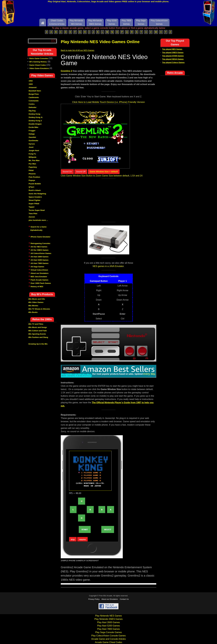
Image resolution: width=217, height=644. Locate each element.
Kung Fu (32, 154)
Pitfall (31, 170)
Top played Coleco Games (173, 62)
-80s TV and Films (36, 324)
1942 (31, 81)
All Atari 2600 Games (40, 257)
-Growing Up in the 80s (38, 344)
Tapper (32, 207)
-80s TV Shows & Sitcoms (39, 309)
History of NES (37, 287)
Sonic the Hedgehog (37, 194)
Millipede (33, 157)
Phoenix (32, 174)
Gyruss (32, 144)
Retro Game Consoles (39, 58)
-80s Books (33, 312)
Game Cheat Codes (38, 65)
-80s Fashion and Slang (38, 337)
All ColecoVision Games (41, 253)
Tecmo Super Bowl (37, 210)
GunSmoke (33, 141)
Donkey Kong (34, 114)
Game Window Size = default (104, 172)
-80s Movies (33, 306)
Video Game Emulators (39, 68)
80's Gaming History (38, 62)
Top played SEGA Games (173, 59)
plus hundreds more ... (38, 220)
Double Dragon (35, 124)
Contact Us (124, 599)
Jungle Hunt (34, 150)
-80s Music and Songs (37, 327)
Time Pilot (33, 214)
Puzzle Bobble (35, 184)
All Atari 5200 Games (40, 260)
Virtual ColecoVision (39, 270)
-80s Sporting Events (37, 334)
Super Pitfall (34, 204)
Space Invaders (35, 197)
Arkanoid (33, 87)
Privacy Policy (94, 599)
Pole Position (34, 177)
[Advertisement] (108, 11)
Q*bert (31, 187)
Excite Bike (33, 127)
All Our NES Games (39, 247)
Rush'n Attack (35, 190)
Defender (33, 107)
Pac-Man (32, 164)
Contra (32, 104)
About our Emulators (40, 273)
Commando (34, 101)
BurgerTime (34, 94)
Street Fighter (35, 200)
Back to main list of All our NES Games (77, 50)
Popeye (32, 180)
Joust (31, 147)
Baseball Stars (35, 91)
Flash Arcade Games (39, 280)
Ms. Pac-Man (34, 160)
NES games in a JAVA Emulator (108, 266)
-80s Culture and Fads (37, 331)
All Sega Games (37, 267)
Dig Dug (32, 111)
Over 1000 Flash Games (41, 283)
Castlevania (34, 97)
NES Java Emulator (39, 277)
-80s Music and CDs (36, 299)
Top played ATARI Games (173, 56)
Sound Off (81, 172)
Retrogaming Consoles (40, 243)
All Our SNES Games (40, 250)
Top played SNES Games (173, 52)
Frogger (32, 131)
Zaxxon (32, 217)
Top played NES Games (172, 49)
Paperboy (33, 167)
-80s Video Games (36, 302)
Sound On (67, 172)
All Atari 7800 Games (40, 263)
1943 (31, 84)
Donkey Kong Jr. (36, 117)
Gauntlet (32, 137)
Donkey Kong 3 (35, 121)
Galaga (32, 134)
